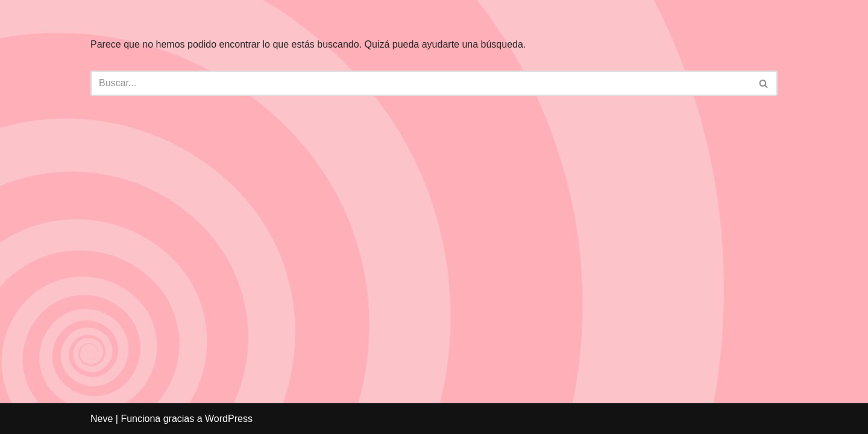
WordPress (229, 419)
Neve (102, 419)
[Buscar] (420, 83)
